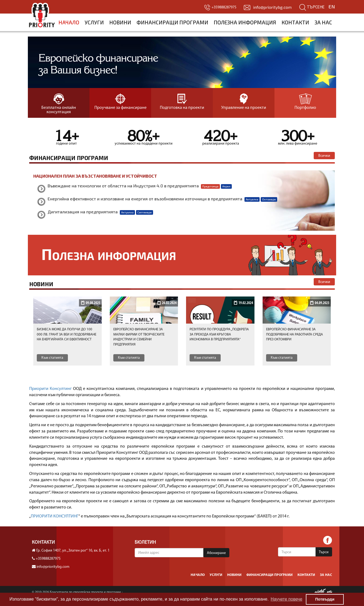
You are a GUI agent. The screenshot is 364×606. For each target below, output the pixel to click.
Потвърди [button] (325, 599)
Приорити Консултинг (50, 389)
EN (332, 6)
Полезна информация (245, 22)
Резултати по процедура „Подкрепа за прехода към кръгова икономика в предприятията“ (219, 334)
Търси (324, 552)
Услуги (94, 22)
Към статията (52, 358)
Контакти (295, 22)
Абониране (216, 553)
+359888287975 (48, 559)
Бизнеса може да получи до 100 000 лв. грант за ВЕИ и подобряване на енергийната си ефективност (67, 334)
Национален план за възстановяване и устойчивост (95, 176)
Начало (69, 22)
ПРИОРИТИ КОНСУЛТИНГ (55, 516)
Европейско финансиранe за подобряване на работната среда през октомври (294, 334)
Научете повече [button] (287, 599)
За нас (323, 22)
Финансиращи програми (172, 22)
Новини (120, 22)
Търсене (312, 7)
